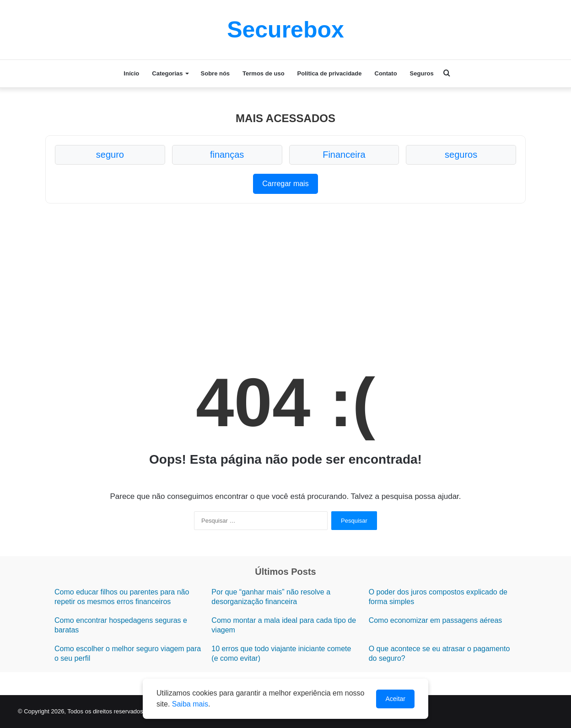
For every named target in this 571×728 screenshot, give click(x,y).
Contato (386, 73)
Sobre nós (215, 73)
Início (131, 73)
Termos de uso (264, 73)
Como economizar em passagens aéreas (436, 620)
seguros (461, 155)
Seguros (422, 73)
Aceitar (395, 699)
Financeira (344, 155)
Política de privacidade (330, 73)
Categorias (167, 73)
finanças (227, 155)
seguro (110, 155)
